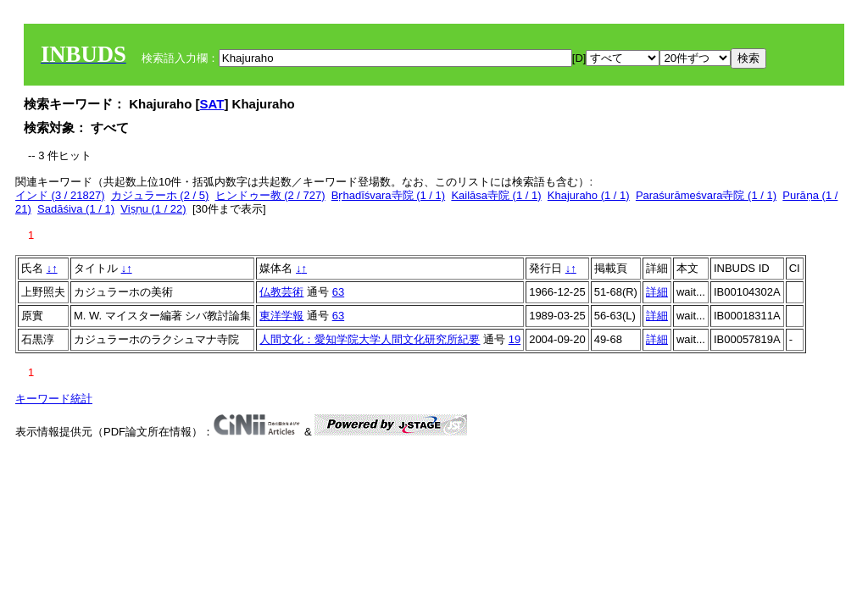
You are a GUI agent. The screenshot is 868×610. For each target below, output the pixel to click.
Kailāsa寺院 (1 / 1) (496, 195)
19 (515, 339)
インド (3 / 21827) (60, 195)
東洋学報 (281, 316)
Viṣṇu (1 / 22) (153, 209)
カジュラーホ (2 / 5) (160, 195)
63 (338, 292)
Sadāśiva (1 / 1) (76, 209)
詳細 (657, 292)
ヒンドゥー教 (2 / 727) (270, 195)
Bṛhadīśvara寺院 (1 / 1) (388, 195)
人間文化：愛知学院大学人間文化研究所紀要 (370, 339)
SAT (212, 104)
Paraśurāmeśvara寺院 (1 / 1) (706, 195)
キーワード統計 (54, 399)
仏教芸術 (281, 292)
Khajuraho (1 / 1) (589, 195)
